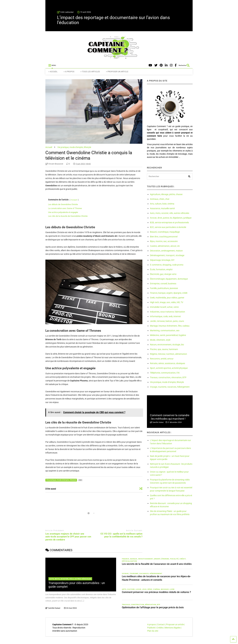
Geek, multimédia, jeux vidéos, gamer (167, 298)
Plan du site (153, 631)
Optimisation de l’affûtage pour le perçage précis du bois (153, 607)
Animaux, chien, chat (160, 199)
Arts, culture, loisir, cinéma (162, 204)
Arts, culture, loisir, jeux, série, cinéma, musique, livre (148, 589)
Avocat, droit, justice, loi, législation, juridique (171, 218)
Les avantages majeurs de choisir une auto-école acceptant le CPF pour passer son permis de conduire (68, 537)
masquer (74, 200)
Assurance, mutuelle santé (162, 208)
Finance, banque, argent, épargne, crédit (169, 293)
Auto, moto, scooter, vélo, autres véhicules (170, 213)
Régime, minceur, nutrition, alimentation (168, 354)
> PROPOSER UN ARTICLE (117, 72)
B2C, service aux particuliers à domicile (168, 227)
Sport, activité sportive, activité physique (169, 368)
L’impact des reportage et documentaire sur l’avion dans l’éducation (113, 20)
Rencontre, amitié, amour (162, 359)
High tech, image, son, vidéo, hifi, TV (167, 302)
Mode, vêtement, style (160, 340)
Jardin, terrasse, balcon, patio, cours (167, 321)
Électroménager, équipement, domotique (169, 279)
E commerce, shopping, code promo (167, 265)
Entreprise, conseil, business (163, 284)
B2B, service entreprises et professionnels (169, 222)
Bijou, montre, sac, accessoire (164, 241)
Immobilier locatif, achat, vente (164, 307)
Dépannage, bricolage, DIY (162, 260)
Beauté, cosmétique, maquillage (165, 232)
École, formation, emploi (161, 269)
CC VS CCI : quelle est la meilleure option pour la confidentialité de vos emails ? (121, 535)
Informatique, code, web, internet (165, 316)
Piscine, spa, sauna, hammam (164, 349)
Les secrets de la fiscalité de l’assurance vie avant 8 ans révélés (157, 564)
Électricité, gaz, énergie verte (163, 274)
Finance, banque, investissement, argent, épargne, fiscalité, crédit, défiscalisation (154, 560)
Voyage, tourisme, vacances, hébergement (170, 387)
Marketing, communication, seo (165, 330)
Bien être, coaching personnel (164, 237)
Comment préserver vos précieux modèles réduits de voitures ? (156, 592)
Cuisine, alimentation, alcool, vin (165, 246)
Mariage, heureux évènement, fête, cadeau (170, 326)
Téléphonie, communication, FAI (165, 373)
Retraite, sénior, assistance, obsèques (167, 363)
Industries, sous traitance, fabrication (167, 312)
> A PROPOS (69, 72)
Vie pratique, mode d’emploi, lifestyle (167, 382)
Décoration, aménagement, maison (166, 251)
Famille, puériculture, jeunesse (164, 288)
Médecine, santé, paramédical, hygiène (168, 335)
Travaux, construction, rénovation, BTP (168, 377)
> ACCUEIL (53, 72)
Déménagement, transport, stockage (167, 255)
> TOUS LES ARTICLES (90, 72)
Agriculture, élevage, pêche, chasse (166, 194)
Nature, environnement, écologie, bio (167, 345)
